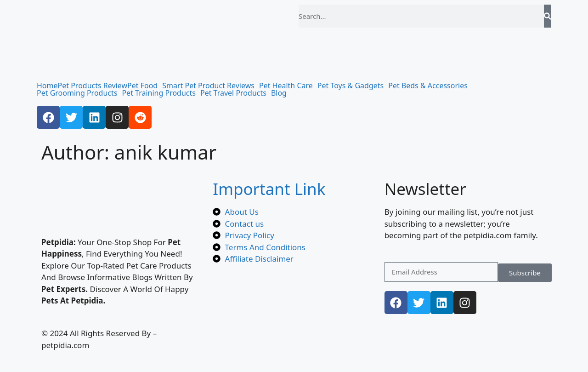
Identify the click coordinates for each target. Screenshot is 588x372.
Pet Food (142, 86)
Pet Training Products (159, 93)
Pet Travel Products (233, 93)
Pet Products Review (93, 86)
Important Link (269, 189)
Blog (279, 93)
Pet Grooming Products (77, 93)
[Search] (548, 16)
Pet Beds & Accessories (428, 86)
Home (47, 86)
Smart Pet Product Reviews (208, 86)
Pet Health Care (286, 86)
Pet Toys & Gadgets (351, 86)
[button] (145, 86)
